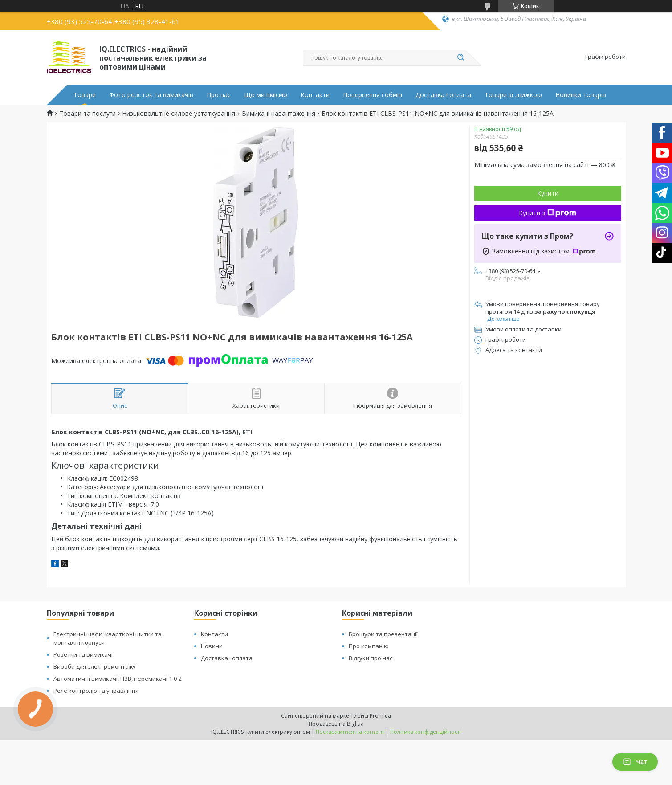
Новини (212, 646)
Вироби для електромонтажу (95, 666)
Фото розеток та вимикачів (151, 95)
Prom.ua (380, 716)
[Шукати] (461, 58)
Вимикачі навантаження (279, 114)
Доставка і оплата (443, 95)
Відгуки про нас (371, 658)
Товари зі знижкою (513, 95)
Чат (635, 762)
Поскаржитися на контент (350, 732)
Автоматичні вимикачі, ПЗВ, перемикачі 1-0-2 (118, 679)
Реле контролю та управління (96, 691)
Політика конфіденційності (426, 732)
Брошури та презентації (383, 634)
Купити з (548, 213)
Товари (85, 95)
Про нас (219, 95)
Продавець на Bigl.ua (336, 724)
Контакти (315, 95)
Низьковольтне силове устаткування (179, 114)
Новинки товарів (581, 95)
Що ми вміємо (266, 95)
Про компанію (369, 646)
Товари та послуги (88, 114)
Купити (548, 193)
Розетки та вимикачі (83, 654)
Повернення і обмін (373, 95)
